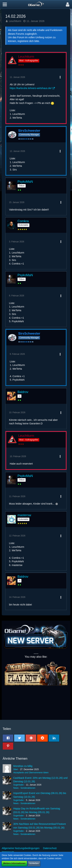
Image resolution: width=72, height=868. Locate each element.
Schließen (34, 863)
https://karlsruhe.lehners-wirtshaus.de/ (31, 88)
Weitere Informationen (14, 863)
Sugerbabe (18, 785)
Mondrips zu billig (23, 766)
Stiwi (15, 769)
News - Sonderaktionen (24, 788)
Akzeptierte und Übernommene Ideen (31, 773)
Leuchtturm (15, 21)
